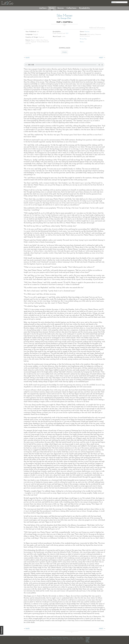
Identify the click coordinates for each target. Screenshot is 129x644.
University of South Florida (78, 639)
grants (81, 638)
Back (28, 58)
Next (101, 58)
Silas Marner (64, 16)
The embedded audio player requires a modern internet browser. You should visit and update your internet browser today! (64, 65)
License (88, 637)
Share (82, 42)
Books (52, 8)
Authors (43, 8)
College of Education (67, 639)
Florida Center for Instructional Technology (53, 639)
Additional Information (97, 28)
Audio (64, 52)
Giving (87, 642)
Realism (87, 32)
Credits (88, 639)
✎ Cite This (83, 39)
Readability (84, 8)
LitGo (7, 3)
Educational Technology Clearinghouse (60, 638)
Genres (61, 8)
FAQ (87, 640)
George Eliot (66, 18)
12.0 (67, 33)
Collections (71, 8)
